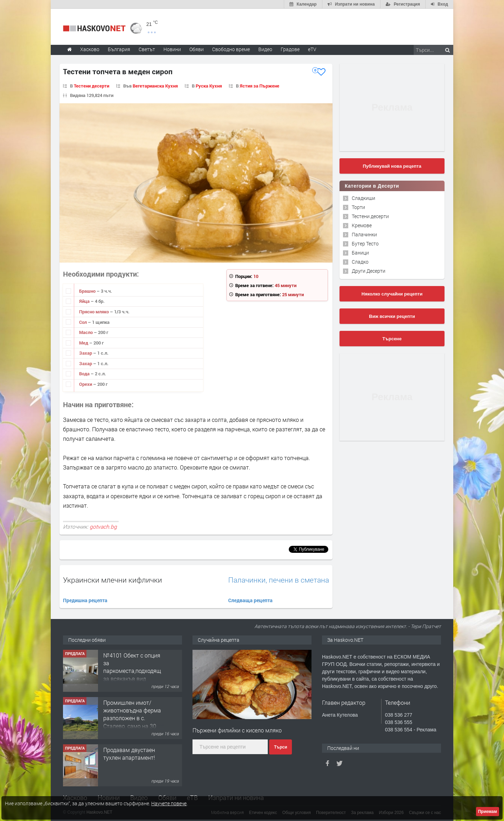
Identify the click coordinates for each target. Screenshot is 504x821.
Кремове (362, 225)
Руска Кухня (209, 86)
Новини (172, 49)
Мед (84, 343)
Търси (281, 747)
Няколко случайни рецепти (392, 294)
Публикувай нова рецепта (392, 166)
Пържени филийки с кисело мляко (237, 730)
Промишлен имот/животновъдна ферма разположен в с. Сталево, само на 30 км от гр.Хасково (132, 718)
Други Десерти (369, 271)
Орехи (86, 384)
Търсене (392, 339)
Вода (85, 374)
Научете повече (169, 803)
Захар (86, 353)
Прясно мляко (94, 312)
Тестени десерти (92, 86)
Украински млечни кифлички (113, 580)
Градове (290, 49)
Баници (360, 253)
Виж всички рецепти (392, 316)
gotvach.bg (103, 527)
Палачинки (364, 234)
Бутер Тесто (365, 243)
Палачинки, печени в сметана (279, 580)
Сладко (360, 262)
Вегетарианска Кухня (155, 86)
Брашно (88, 291)
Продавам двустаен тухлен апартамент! (129, 754)
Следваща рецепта (250, 600)
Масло (86, 332)
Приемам (488, 812)
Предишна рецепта (85, 600)
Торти (358, 207)
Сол (83, 322)
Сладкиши (363, 198)
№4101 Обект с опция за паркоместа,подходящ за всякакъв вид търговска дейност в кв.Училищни (132, 675)
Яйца (85, 301)
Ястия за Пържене (260, 86)
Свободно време (231, 49)
